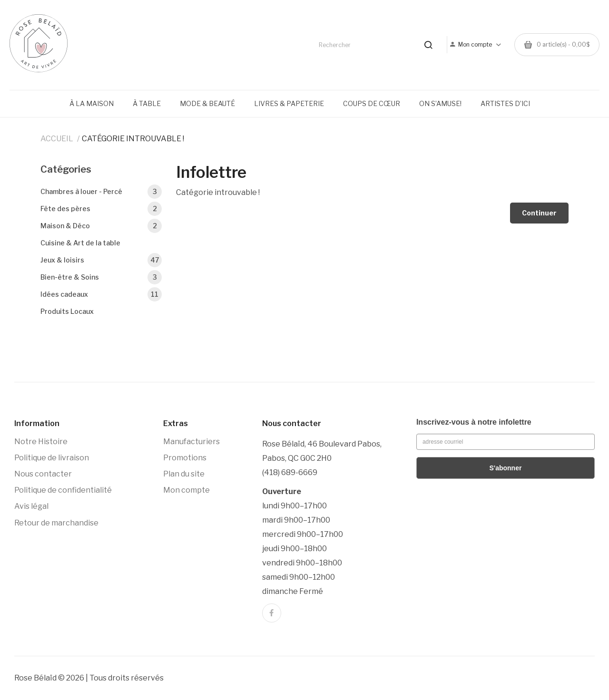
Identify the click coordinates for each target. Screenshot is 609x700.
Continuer (539, 213)
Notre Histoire (41, 442)
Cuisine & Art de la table (80, 243)
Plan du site (184, 474)
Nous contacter (43, 474)
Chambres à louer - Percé (101, 192)
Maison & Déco (101, 226)
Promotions (185, 458)
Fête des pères (101, 209)
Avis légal (31, 506)
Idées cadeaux (101, 294)
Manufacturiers (192, 442)
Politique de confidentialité (63, 490)
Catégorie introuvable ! (133, 139)
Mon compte (187, 490)
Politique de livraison (52, 458)
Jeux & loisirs (101, 260)
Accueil (57, 139)
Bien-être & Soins (101, 277)
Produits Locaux (67, 311)
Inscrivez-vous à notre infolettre (474, 422)
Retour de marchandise (56, 523)
